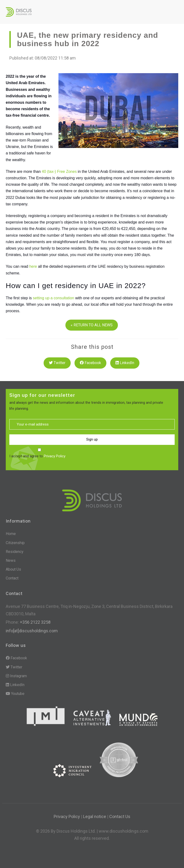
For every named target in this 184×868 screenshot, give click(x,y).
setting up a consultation (54, 298)
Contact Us (120, 816)
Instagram (16, 676)
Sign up (92, 439)
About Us (13, 569)
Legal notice (95, 816)
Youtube (15, 694)
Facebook (90, 363)
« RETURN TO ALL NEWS (92, 325)
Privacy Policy (55, 456)
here (33, 266)
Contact (12, 578)
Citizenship (15, 543)
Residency (15, 552)
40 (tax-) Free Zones (59, 172)
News (11, 560)
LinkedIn (125, 363)
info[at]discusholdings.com (32, 631)
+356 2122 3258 (35, 622)
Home (11, 534)
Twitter (57, 363)
